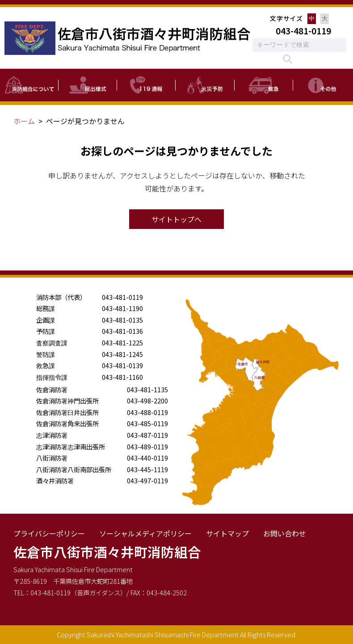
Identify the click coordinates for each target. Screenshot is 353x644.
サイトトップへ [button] (176, 219)
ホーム (24, 121)
